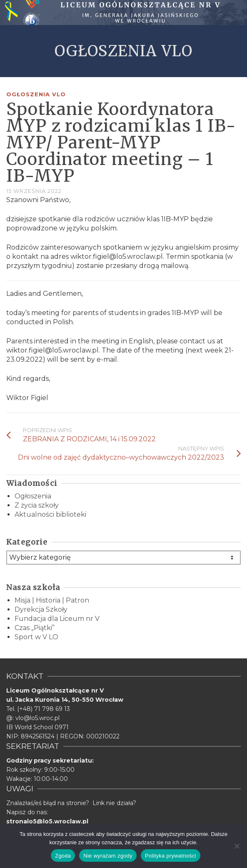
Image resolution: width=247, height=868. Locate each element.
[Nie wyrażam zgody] (237, 846)
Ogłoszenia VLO (36, 94)
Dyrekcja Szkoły (41, 609)
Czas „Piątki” (35, 628)
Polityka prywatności (171, 856)
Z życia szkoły (37, 505)
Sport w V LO (36, 637)
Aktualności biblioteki (50, 514)
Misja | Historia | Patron (52, 600)
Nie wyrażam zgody (108, 856)
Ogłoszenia (33, 496)
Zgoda (63, 856)
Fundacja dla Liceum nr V (57, 619)
